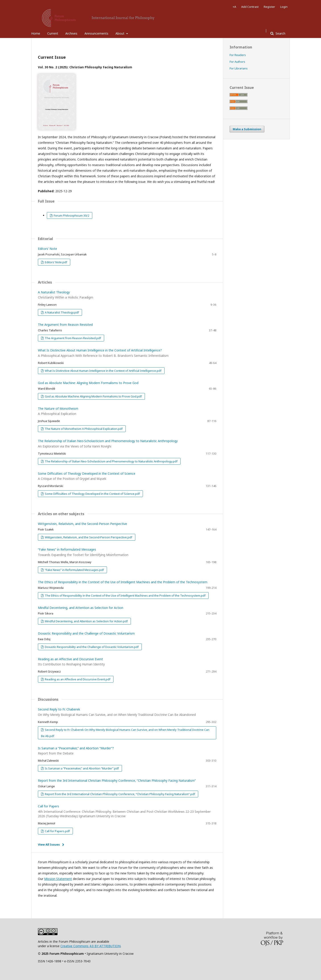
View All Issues (49, 844)
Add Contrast (250, 7)
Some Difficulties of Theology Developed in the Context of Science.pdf (92, 494)
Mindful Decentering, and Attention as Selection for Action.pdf (86, 621)
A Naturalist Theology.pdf (62, 312)
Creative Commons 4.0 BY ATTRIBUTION (91, 946)
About (120, 33)
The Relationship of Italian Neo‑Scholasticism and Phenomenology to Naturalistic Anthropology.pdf (111, 461)
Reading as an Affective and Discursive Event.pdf (77, 679)
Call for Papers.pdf (57, 831)
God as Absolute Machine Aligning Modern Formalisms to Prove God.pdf (93, 396)
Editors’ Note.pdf (56, 262)
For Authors (237, 62)
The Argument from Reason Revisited (65, 325)
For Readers (238, 55)
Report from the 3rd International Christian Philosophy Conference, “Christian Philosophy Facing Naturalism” (117, 780)
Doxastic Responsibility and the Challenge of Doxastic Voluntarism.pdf (91, 647)
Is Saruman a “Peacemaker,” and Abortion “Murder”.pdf (81, 768)
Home (36, 33)
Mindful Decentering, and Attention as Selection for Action (81, 608)
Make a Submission (247, 129)
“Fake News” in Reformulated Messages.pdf (74, 570)
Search (280, 33)
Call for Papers (127, 811)
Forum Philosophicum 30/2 (71, 215)
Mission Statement (58, 879)
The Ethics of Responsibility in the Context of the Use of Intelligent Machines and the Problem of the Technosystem (123, 582)
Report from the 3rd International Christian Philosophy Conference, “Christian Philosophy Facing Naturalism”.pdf (120, 794)
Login (284, 7)
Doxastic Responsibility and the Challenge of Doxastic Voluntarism (86, 633)
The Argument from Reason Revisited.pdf (73, 338)
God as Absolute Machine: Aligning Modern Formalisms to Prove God (88, 383)
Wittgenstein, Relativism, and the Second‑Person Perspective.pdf (88, 537)
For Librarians (239, 68)
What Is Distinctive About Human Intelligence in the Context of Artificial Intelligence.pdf (103, 371)
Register (269, 7)
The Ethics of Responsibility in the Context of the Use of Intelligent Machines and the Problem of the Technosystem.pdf (125, 596)
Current (53, 33)
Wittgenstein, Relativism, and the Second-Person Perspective (82, 524)
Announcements (96, 33)
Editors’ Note (47, 249)
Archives (71, 33)
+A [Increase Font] (234, 7)
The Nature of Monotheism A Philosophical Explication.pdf (83, 429)
